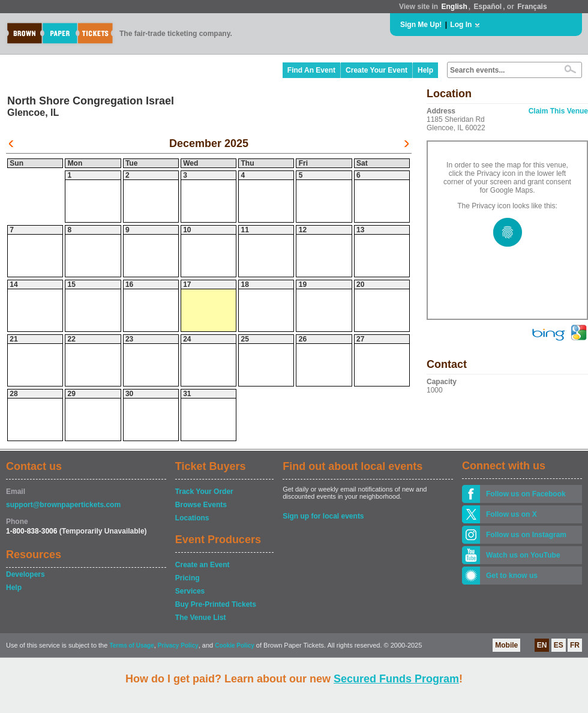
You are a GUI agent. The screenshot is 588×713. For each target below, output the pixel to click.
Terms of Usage (131, 645)
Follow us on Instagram (526, 535)
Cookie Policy (235, 645)
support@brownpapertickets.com (63, 505)
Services (190, 591)
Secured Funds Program (396, 679)
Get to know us (512, 576)
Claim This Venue (558, 111)
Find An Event (311, 70)
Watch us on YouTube (523, 555)
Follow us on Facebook (526, 494)
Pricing (187, 578)
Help (425, 70)
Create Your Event (376, 70)
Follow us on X (511, 514)
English (454, 7)
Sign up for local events (323, 516)
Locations (192, 518)
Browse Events (201, 505)
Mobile (506, 645)
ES (559, 645)
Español (488, 7)
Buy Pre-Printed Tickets (216, 604)
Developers (25, 574)
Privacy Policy (178, 645)
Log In (461, 25)
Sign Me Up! (421, 25)
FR (575, 645)
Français (532, 7)
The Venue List (201, 618)
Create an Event (202, 565)
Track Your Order (204, 492)
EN (542, 645)
